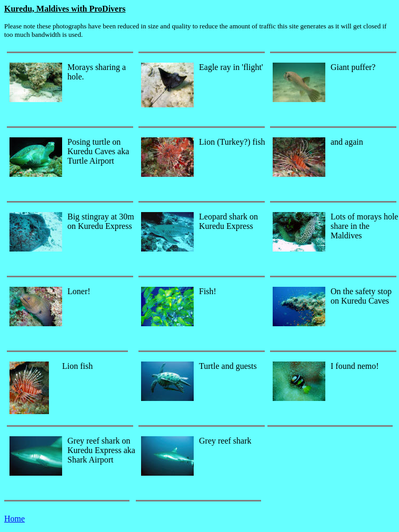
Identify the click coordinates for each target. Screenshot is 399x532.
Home (14, 519)
